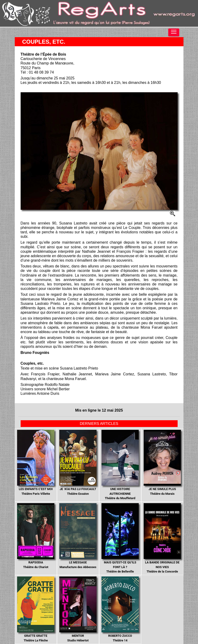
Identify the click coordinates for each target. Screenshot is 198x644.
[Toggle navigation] (174, 32)
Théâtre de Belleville (120, 538)
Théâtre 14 (120, 609)
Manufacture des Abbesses (78, 536)
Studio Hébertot (78, 609)
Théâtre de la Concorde (162, 538)
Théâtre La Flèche (36, 609)
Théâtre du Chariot (36, 536)
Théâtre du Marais (162, 463)
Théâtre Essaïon (78, 463)
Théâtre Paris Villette (36, 463)
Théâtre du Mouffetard (120, 465)
